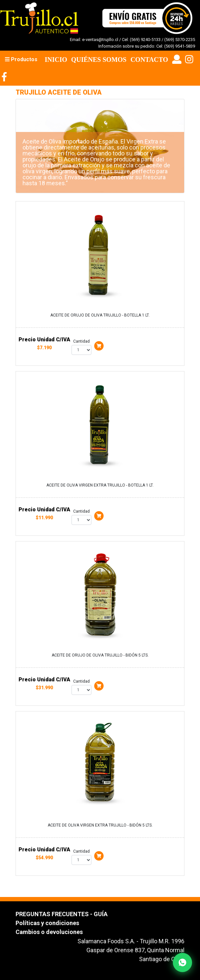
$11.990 (44, 518)
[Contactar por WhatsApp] (182, 962)
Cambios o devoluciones (49, 932)
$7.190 (44, 348)
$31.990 (44, 688)
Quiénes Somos (99, 60)
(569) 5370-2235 (180, 40)
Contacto (149, 60)
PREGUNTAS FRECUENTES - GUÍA (62, 914)
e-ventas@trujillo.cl (100, 40)
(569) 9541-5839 (180, 46)
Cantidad (81, 341)
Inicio (56, 60)
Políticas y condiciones (47, 923)
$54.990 (44, 858)
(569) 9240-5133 (145, 40)
